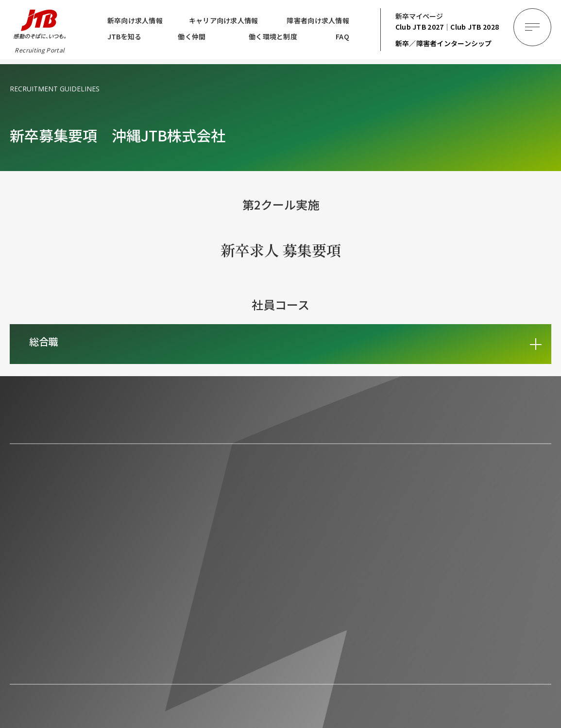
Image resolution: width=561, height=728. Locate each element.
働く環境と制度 (273, 36)
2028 (475, 27)
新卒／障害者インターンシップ (444, 43)
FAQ (342, 36)
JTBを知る (125, 36)
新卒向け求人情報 (135, 20)
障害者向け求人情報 (318, 20)
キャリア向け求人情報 (224, 20)
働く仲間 (192, 36)
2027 (420, 27)
